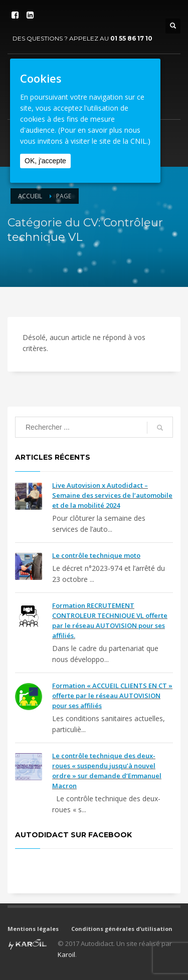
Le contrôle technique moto (96, 555)
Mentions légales (33, 929)
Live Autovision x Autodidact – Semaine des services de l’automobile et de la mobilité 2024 (112, 495)
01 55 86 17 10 (131, 38)
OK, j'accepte (45, 161)
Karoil (66, 954)
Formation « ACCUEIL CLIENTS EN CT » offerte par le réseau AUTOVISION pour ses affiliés (112, 696)
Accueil (30, 196)
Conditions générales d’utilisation (122, 929)
